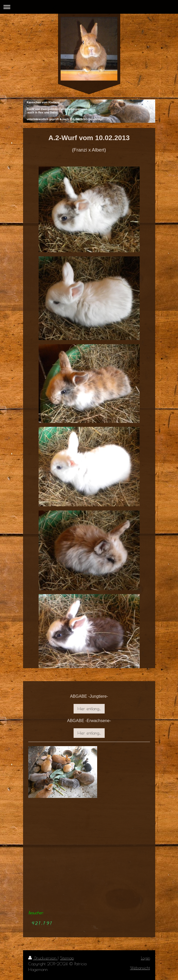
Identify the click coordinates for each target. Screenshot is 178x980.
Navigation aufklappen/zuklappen (89, 7)
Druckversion (43, 958)
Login (145, 958)
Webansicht (140, 968)
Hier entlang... (89, 709)
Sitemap (67, 958)
